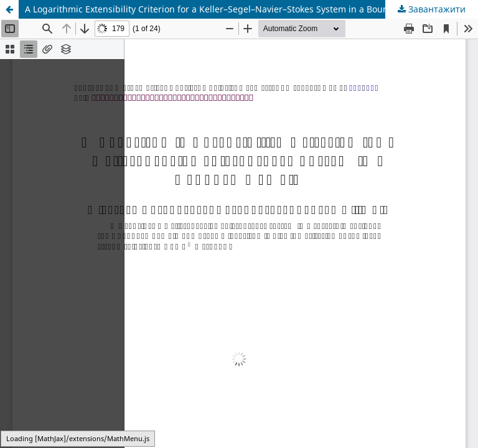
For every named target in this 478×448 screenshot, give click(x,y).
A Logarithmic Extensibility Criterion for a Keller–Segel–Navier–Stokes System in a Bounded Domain (232, 9)
